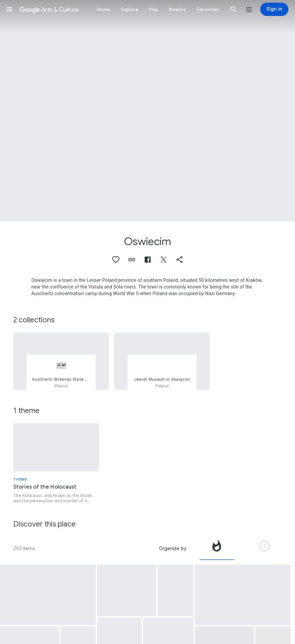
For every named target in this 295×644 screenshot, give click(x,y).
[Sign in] (274, 9)
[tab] (217, 548)
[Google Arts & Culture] (49, 9)
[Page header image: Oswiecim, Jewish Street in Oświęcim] (147, 111)
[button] (9, 9)
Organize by (173, 548)
